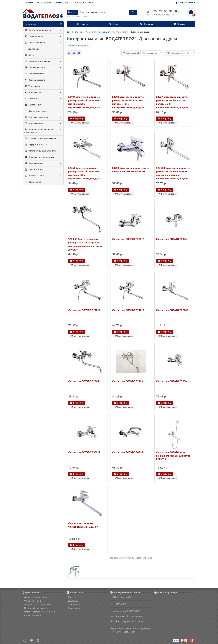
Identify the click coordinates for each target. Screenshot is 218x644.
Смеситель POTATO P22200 (172, 310)
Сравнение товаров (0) (78, 46)
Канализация (43, 105)
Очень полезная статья (35, 597)
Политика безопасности (35, 608)
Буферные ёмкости (36, 145)
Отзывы (179, 24)
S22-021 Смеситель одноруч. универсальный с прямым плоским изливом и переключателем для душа (173, 173)
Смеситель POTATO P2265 (84, 381)
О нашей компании (33, 601)
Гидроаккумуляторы (43, 117)
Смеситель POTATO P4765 (127, 452)
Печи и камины (43, 164)
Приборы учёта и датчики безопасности (43, 131)
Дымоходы (43, 49)
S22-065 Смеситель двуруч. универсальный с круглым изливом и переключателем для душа (85, 244)
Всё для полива (43, 123)
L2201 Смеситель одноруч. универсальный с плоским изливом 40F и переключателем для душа (128, 102)
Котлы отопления (43, 43)
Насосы (43, 55)
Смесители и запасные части (100, 32)
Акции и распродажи (84, 2)
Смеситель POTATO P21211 (84, 310)
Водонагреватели (43, 80)
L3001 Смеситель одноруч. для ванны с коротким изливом (130, 170)
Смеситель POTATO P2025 (171, 239)
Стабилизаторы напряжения (40, 139)
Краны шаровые (43, 74)
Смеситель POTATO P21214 (128, 310)
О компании (28, 2)
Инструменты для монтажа (39, 157)
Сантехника (43, 99)
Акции (114, 24)
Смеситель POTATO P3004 (171, 381)
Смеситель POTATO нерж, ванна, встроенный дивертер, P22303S (174, 456)
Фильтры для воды (43, 111)
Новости (83, 24)
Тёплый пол (43, 86)
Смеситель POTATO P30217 (84, 452)
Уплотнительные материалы (40, 151)
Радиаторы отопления (43, 61)
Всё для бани (43, 92)
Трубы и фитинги (43, 68)
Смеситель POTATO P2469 (127, 381)
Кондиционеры (43, 37)
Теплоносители (34, 170)
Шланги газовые (43, 176)
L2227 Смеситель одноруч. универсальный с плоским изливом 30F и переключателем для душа (172, 102)
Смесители (123, 32)
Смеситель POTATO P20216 (128, 239)
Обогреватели (43, 182)
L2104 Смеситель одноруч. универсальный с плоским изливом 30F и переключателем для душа (84, 102)
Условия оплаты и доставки (37, 604)
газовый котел (81, 17)
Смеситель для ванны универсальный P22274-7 (83, 525)
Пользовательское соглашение (39, 612)
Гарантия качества (63, 2)
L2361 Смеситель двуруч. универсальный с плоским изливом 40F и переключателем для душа (84, 173)
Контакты (146, 24)
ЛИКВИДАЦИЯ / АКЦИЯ (43, 30)
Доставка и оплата (44, 2)
